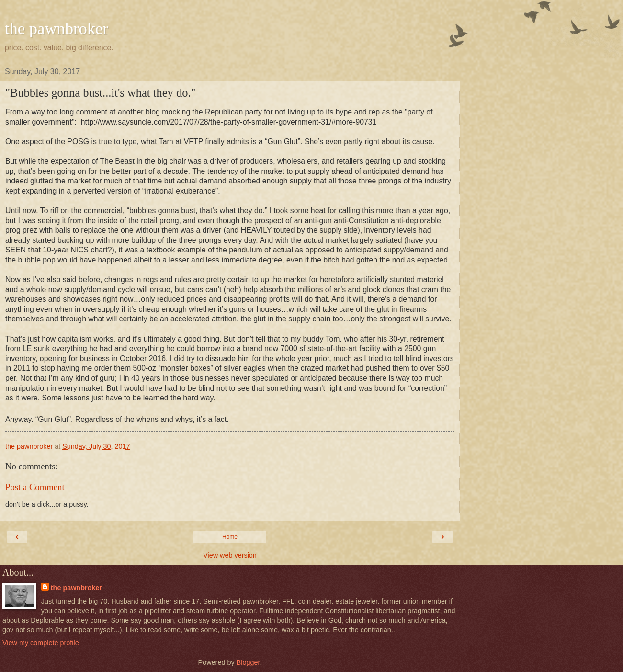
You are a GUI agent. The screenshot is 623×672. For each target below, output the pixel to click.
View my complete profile (41, 643)
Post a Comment (35, 487)
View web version (230, 555)
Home (230, 537)
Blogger (248, 662)
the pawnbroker (57, 28)
